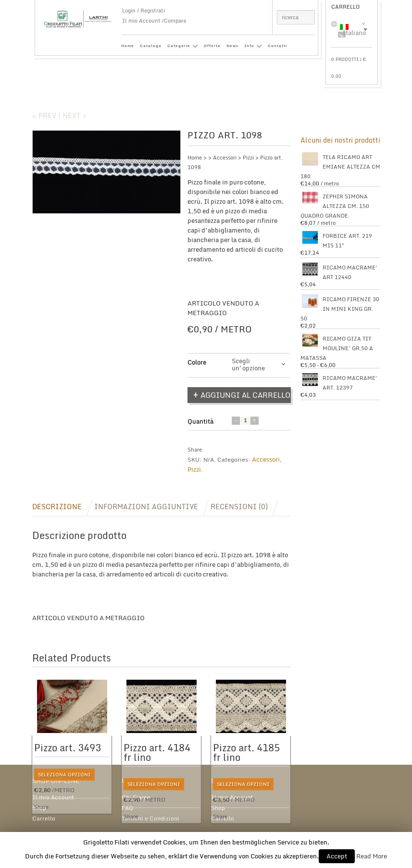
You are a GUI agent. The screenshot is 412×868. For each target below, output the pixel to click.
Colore (197, 362)
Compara (175, 21)
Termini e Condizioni (150, 818)
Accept (337, 856)
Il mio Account (141, 21)
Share (195, 450)
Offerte (212, 46)
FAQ (127, 808)
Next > (75, 116)
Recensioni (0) (239, 507)
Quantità (200, 421)
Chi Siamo (136, 797)
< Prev (44, 116)
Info (252, 47)
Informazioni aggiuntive (146, 507)
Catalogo (151, 46)
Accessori (225, 158)
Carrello (44, 818)
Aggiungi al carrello (245, 395)
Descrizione (57, 507)
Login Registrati (144, 11)
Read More (372, 856)
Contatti (277, 46)
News (232, 46)
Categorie (181, 47)
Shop (39, 808)
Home (128, 46)
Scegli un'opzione (248, 365)
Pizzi (248, 158)
